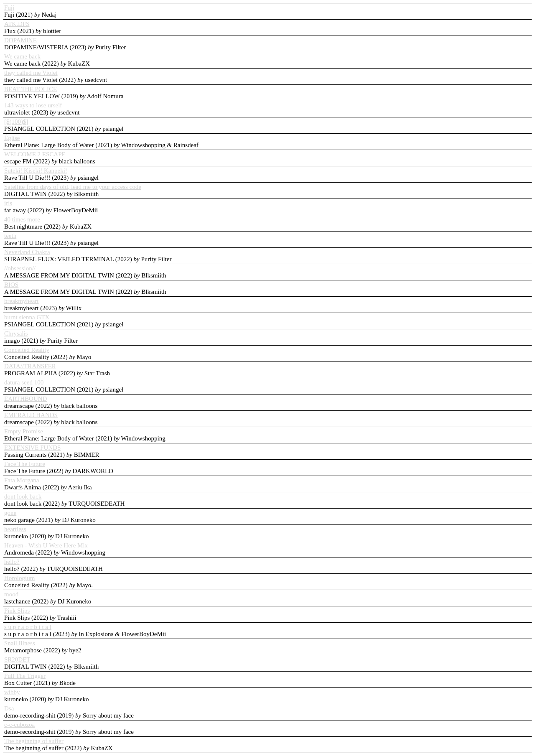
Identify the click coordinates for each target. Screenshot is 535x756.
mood (11, 594)
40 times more (22, 219)
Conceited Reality (27, 350)
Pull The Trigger (25, 676)
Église (12, 138)
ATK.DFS (17, 24)
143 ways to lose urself (33, 105)
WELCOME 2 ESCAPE (35, 154)
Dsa (9, 708)
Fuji (9, 8)
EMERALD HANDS (31, 415)
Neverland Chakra (27, 252)
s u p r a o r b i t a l (28, 627)
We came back (22, 56)
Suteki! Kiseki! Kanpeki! (36, 171)
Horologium (19, 578)
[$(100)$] (16, 122)
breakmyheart (21, 301)
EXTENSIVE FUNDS (32, 448)
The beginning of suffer (34, 741)
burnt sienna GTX (27, 317)
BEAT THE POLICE (31, 89)
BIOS (11, 285)
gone (10, 513)
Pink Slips (17, 611)
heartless (15, 529)
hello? (12, 562)
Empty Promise (24, 431)
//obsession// (20, 268)
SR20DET (17, 659)
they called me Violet (31, 73)
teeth (10, 236)
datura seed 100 (24, 382)
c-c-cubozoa (19, 725)
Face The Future (25, 464)
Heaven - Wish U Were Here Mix (46, 545)
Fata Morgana (22, 480)
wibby (12, 692)
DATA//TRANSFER (30, 366)
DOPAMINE (20, 40)
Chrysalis (16, 333)
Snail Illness (20, 643)
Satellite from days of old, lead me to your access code (73, 187)
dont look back (23, 496)
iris (8, 203)
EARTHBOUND (25, 399)
